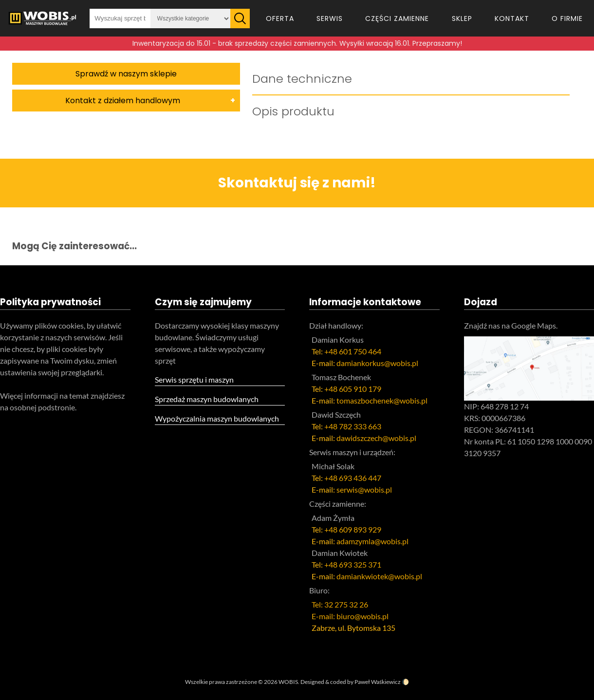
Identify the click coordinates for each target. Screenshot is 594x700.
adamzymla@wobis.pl (372, 541)
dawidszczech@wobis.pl (376, 438)
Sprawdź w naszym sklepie (126, 74)
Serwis (330, 18)
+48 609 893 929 (353, 529)
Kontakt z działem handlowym (123, 101)
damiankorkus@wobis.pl (377, 363)
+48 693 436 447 (353, 478)
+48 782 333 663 (353, 426)
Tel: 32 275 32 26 (340, 604)
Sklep (462, 18)
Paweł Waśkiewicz (378, 682)
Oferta (280, 18)
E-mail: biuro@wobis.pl (350, 616)
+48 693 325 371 (353, 564)
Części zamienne (397, 18)
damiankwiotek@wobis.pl (379, 576)
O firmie (567, 18)
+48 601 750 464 (353, 351)
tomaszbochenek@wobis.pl (382, 400)
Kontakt (512, 18)
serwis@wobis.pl (364, 489)
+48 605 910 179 (353, 389)
